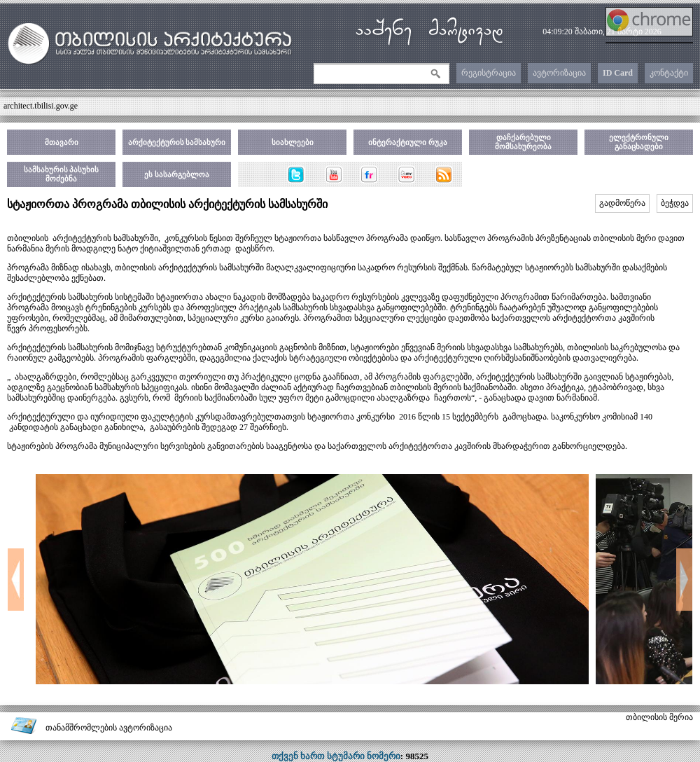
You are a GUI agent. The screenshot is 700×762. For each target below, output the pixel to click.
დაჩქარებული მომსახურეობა (523, 142)
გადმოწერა (622, 203)
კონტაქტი (669, 73)
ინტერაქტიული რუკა (408, 142)
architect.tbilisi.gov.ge (41, 106)
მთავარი (62, 142)
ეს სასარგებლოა (177, 174)
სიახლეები (293, 142)
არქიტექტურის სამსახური (177, 142)
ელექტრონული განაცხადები (639, 142)
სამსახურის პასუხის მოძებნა (62, 174)
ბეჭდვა (675, 203)
